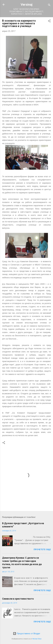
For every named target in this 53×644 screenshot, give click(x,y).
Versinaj (27, 5)
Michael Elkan (37, 639)
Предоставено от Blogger (27, 634)
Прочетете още (42, 550)
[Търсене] (49, 5)
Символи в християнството (18, 599)
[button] (49, 21)
